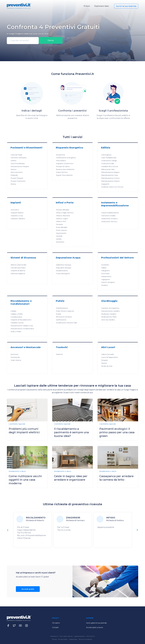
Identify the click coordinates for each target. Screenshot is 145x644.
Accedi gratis (28, 589)
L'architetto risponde (17, 424)
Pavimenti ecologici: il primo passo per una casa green (117, 432)
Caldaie (13, 311)
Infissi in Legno (62, 219)
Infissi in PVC (61, 221)
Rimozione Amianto (64, 317)
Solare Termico (62, 172)
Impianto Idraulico (18, 219)
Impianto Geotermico (65, 163)
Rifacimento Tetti (108, 169)
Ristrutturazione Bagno (110, 172)
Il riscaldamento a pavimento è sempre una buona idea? (71, 432)
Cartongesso (106, 155)
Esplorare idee (102, 6)
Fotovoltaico (61, 161)
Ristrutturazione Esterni (110, 181)
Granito (13, 161)
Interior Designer (108, 282)
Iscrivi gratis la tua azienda (96, 623)
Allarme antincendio (19, 265)
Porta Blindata (62, 227)
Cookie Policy (73, 639)
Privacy (55, 639)
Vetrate (59, 239)
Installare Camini (17, 323)
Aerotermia (60, 155)
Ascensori (14, 354)
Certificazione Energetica (66, 158)
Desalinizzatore (62, 271)
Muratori (105, 285)
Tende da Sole (107, 366)
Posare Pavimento (18, 181)
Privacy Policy (63, 639)
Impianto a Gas (17, 216)
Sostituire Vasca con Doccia (112, 187)
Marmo (14, 169)
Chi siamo (56, 623)
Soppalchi (105, 184)
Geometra (105, 274)
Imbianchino (106, 276)
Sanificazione (61, 320)
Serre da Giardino (108, 320)
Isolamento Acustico (109, 219)
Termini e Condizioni (85, 639)
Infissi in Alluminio (63, 216)
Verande (59, 236)
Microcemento (17, 172)
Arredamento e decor (17, 471)
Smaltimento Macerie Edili (66, 323)
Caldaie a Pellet (17, 314)
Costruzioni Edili (108, 163)
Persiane (59, 224)
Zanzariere (60, 242)
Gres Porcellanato (18, 163)
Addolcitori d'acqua (63, 265)
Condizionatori (16, 317)
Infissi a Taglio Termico (65, 213)
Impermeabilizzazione (110, 213)
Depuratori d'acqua (63, 268)
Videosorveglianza (18, 274)
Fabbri (104, 268)
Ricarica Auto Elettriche (65, 169)
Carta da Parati (16, 155)
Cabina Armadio (108, 354)
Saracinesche (61, 233)
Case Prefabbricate (109, 158)
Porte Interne (61, 230)
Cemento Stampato (19, 158)
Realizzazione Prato (109, 317)
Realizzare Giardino (109, 314)
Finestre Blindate (63, 210)
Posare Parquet (17, 178)
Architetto (105, 265)
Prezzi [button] (87, 6)
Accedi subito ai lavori (95, 627)
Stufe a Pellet (16, 332)
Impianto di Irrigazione (110, 308)
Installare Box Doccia (110, 166)
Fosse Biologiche (63, 274)
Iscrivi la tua (126, 6)
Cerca (51, 40)
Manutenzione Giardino (111, 311)
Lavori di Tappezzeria (109, 357)
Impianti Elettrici (17, 213)
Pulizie (59, 314)
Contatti (55, 627)
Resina (13, 184)
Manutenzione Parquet (20, 166)
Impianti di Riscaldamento (21, 320)
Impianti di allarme (18, 271)
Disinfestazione (62, 308)
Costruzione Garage (109, 161)
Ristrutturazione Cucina (110, 178)
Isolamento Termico (109, 222)
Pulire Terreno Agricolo (65, 311)
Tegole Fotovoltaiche (64, 175)
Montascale (15, 357)
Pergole (105, 360)
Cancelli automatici (18, 268)
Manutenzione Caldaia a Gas (22, 326)
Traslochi (59, 354)
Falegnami (105, 271)
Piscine (104, 363)
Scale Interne (16, 360)
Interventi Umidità (108, 216)
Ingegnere (106, 279)
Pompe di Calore (63, 166)
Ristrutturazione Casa (110, 175)
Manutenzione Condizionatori (22, 329)
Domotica (15, 210)
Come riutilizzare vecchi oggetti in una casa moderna (25, 480)
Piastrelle (14, 175)
